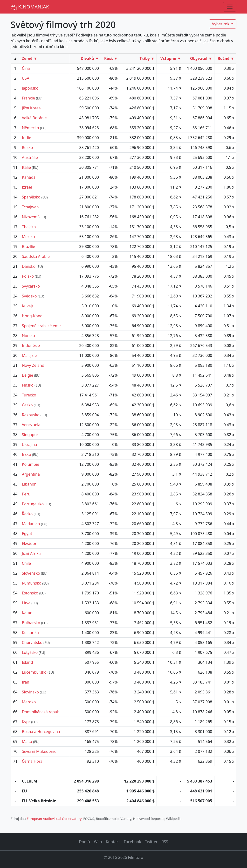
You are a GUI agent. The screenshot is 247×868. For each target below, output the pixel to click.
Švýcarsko (31, 286)
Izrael (27, 187)
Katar (27, 613)
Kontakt (113, 842)
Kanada (29, 177)
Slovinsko (30, 692)
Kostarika (30, 633)
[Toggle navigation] (230, 7)
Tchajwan (30, 207)
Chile (26, 563)
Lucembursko (34, 672)
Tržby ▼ (147, 58)
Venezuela (31, 425)
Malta (27, 741)
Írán (26, 682)
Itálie (26, 167)
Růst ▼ (111, 58)
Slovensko (31, 573)
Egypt (27, 534)
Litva (26, 603)
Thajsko (29, 227)
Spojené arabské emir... (43, 326)
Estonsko (30, 593)
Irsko (27, 454)
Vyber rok (221, 24)
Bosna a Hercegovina (41, 732)
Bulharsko (31, 623)
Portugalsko (33, 504)
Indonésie (31, 346)
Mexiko (28, 237)
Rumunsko (32, 583)
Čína (26, 68)
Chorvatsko (32, 642)
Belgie (28, 375)
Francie (28, 98)
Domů (84, 842)
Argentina (31, 474)
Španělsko (31, 197)
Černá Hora (32, 761)
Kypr (26, 722)
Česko (27, 405)
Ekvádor (29, 543)
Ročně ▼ (226, 58)
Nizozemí (30, 217)
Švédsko (29, 296)
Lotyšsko (30, 652)
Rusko (27, 148)
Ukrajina (30, 445)
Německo (31, 128)
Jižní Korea (31, 108)
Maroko (29, 702)
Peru (26, 494)
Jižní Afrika (31, 553)
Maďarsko (31, 524)
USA (26, 78)
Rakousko (31, 415)
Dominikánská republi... (43, 712)
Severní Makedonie (39, 751)
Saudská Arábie (36, 256)
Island (27, 662)
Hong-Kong (32, 316)
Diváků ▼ (90, 58)
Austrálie (30, 157)
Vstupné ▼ (171, 58)
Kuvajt (28, 306)
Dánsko (29, 266)
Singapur (30, 435)
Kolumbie (31, 464)
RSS (165, 842)
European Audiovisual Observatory (54, 819)
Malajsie (29, 355)
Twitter (151, 842)
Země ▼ (30, 58)
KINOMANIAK (30, 7)
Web (98, 842)
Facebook (132, 842)
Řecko (27, 514)
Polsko (28, 276)
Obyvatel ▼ (201, 58)
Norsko (28, 336)
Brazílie (29, 247)
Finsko (28, 385)
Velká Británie (34, 118)
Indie (27, 138)
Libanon (29, 484)
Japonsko (30, 88)
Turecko (29, 395)
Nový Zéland (33, 365)
